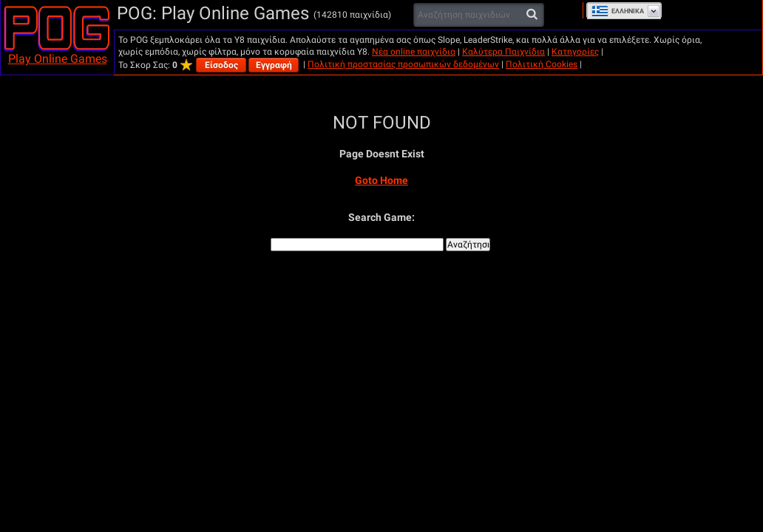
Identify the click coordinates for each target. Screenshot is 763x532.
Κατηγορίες (575, 52)
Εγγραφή (274, 65)
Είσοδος (221, 65)
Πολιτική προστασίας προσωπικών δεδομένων (403, 64)
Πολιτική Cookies (542, 64)
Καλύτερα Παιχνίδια (503, 52)
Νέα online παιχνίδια (414, 52)
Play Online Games (58, 59)
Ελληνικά (618, 11)
